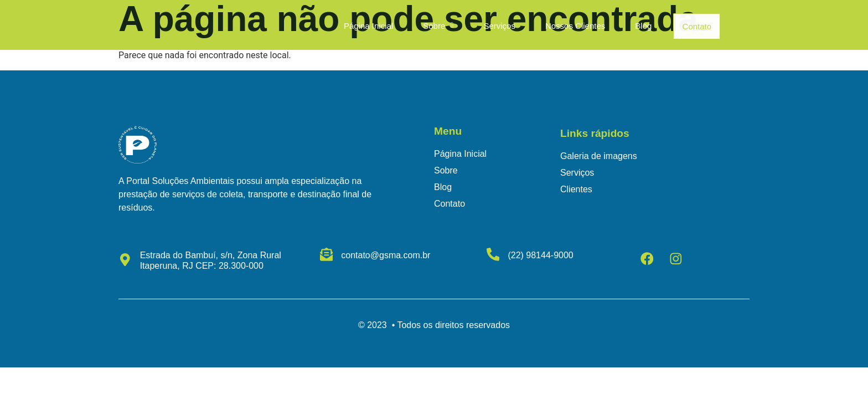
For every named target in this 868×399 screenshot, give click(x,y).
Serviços (496, 26)
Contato (697, 26)
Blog (640, 26)
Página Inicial (365, 26)
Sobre (434, 26)
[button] (434, 26)
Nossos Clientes (571, 26)
